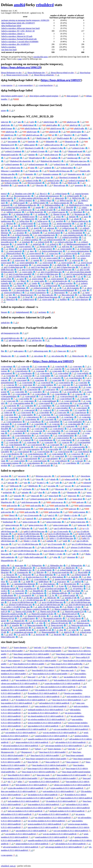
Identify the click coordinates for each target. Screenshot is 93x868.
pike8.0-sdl (54, 132)
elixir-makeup (58, 577)
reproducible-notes (41, 57)
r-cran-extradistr (62, 408)
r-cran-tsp (79, 394)
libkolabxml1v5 (7, 178)
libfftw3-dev (6, 201)
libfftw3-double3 (25, 201)
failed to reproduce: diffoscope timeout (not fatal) (21, 28)
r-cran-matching (41, 408)
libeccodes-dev (48, 295)
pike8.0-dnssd (28, 125)
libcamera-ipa (80, 214)
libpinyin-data (77, 586)
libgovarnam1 (60, 293)
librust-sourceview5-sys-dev (17, 75)
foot (57, 276)
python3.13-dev (79, 148)
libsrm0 (4, 235)
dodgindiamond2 (23, 312)
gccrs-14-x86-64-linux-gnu (52, 602)
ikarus (43, 489)
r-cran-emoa (42, 366)
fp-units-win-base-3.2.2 (35, 577)
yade (74, 554)
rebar (55, 557)
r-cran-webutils (83, 373)
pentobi (84, 621)
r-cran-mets (70, 426)
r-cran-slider (19, 392)
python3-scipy (26, 210)
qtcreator (20, 283)
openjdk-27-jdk (71, 598)
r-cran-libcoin (44, 447)
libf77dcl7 (85, 210)
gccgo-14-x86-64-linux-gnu (23, 602)
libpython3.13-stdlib (33, 148)
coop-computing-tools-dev (73, 235)
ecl (53, 135)
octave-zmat (47, 299)
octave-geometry (58, 279)
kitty (10, 295)
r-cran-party (55, 445)
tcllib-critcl (53, 207)
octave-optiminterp (27, 263)
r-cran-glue (29, 406)
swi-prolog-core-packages (54, 588)
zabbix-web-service (52, 145)
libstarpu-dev (72, 492)
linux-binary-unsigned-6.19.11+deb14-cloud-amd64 (46, 759)
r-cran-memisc (31, 419)
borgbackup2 (8, 522)
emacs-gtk (35, 496)
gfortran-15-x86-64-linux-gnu (61, 536)
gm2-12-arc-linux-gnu (40, 267)
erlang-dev (40, 628)
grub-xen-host (60, 506)
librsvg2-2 (73, 628)
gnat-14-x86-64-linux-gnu (79, 605)
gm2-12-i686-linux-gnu (49, 274)
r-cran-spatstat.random (22, 403)
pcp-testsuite (70, 286)
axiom (3, 111)
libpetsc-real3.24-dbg (24, 612)
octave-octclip (72, 253)
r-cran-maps (13, 417)
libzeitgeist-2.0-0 (8, 145)
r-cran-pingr (56, 387)
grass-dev (18, 496)
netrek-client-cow (51, 155)
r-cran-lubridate (61, 394)
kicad (28, 297)
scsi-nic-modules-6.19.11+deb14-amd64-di (60, 733)
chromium (71, 557)
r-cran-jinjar (75, 371)
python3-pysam (68, 228)
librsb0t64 (5, 185)
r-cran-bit (15, 389)
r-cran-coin (25, 366)
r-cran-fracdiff (9, 459)
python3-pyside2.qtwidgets (17, 207)
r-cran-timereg (64, 403)
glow (61, 630)
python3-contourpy (47, 237)
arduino (55, 492)
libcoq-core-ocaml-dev (61, 572)
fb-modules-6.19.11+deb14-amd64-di (42, 693)
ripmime (31, 155)
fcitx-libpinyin (12, 577)
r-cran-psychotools (67, 396)
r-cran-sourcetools (30, 459)
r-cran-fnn (57, 369)
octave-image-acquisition (19, 265)
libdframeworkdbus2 (53, 205)
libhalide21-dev (26, 570)
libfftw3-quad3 (19, 203)
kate (25, 178)
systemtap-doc (23, 572)
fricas (38, 479)
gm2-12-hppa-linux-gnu (66, 267)
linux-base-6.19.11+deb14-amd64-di (66, 700)
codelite (28, 237)
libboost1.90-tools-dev (60, 623)
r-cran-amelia (43, 438)
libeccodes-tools (68, 295)
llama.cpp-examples (35, 625)
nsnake (38, 207)
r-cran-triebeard (66, 399)
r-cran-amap (31, 442)
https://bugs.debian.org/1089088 (66, 346)
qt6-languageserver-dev (10, 333)
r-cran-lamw (69, 417)
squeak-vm (22, 185)
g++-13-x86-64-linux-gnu (28, 544)
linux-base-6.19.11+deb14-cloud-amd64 (45, 651)
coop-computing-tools (46, 235)
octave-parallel (66, 249)
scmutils (23, 356)
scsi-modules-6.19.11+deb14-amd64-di (21, 733)
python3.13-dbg (57, 148)
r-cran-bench (77, 429)
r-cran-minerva (64, 383)
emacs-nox (72, 496)
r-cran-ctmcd (39, 429)
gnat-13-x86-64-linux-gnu (54, 551)
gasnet (3, 621)
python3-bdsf (85, 249)
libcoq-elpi (27, 575)
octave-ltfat (18, 256)
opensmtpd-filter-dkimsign (25, 584)
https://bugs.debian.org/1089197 (61, 80)
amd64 (19, 5)
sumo (32, 168)
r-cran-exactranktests (68, 406)
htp (86, 479)
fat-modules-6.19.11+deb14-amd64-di (43, 795)
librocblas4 (78, 212)
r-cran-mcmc (11, 406)
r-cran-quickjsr (85, 415)
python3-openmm (12, 164)
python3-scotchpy (66, 283)
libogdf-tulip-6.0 (35, 158)
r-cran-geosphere (37, 387)
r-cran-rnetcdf (30, 396)
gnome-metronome (64, 224)
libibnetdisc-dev (56, 565)
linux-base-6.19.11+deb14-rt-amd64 (45, 755)
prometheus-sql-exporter (24, 632)
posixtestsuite (66, 476)
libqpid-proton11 (27, 295)
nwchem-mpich (54, 233)
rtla (44, 677)
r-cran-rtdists (55, 431)
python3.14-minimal (77, 181)
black (20, 286)
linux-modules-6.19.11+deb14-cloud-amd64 (50, 674)
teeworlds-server (7, 242)
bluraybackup (85, 73)
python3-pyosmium (41, 288)
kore (16, 226)
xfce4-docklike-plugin (64, 621)
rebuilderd (45, 5)
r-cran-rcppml (21, 380)
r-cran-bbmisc (71, 463)
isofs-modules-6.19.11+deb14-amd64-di (23, 801)
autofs (3, 226)
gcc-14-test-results (58, 600)
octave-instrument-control (40, 256)
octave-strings (37, 279)
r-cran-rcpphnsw (47, 385)
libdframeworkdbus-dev (27, 205)
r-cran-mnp (86, 417)
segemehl (29, 226)
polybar (80, 226)
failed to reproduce (9, 47)
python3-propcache (8, 240)
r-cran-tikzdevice (13, 454)
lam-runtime (13, 142)
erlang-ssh (57, 628)
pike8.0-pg (10, 132)
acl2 (11, 489)
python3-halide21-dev (68, 570)
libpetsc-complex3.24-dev (65, 609)
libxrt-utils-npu (59, 185)
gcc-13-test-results (55, 544)
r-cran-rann (66, 385)
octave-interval (35, 253)
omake (88, 155)
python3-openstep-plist (39, 499)
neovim (72, 145)
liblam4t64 (50, 142)
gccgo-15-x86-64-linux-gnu (28, 534)
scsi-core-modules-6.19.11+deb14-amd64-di (71, 729)
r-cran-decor (11, 410)
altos (56, 616)
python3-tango (7, 281)
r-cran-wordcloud (71, 401)
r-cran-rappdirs (27, 415)
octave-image (42, 276)
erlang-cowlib (70, 479)
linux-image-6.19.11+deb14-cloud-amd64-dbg (19, 667)
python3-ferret (60, 164)
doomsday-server (75, 174)
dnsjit (56, 151)
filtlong (12, 249)
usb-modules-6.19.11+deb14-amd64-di (70, 742)
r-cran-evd (47, 410)
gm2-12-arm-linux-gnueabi (80, 272)
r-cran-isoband (21, 394)
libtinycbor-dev (78, 356)
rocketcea (45, 224)
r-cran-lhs (5, 378)
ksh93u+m (72, 155)
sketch (36, 228)
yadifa (45, 217)
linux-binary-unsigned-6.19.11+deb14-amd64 (31, 654)
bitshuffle (36, 233)
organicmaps (20, 288)
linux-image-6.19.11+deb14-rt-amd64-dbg (61, 667)
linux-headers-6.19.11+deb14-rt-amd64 (29, 664)
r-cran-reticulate (43, 452)
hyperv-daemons (20, 647)
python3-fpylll (44, 242)
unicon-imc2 (86, 486)
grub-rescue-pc (57, 502)
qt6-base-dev (37, 340)
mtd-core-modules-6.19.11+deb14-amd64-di (25, 811)
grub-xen (80, 502)
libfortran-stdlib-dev (60, 593)
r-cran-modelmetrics (14, 387)
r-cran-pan (38, 431)
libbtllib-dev (33, 486)
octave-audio (39, 281)
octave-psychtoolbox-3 (13, 293)
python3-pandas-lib (82, 164)
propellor (16, 625)
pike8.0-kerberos (31, 128)
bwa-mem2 (20, 593)
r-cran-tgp (56, 424)
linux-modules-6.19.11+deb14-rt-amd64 (60, 778)
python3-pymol (21, 230)
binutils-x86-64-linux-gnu (59, 171)
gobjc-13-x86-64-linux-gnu (29, 554)
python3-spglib (73, 196)
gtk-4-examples (73, 288)
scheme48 (87, 483)
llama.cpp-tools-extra (80, 625)
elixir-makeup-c (49, 584)
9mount (4, 312)
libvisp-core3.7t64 (47, 247)
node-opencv (19, 351)
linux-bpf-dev (63, 657)
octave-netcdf (48, 263)
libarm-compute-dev (62, 203)
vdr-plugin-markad (8, 588)
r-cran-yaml (57, 380)
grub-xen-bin (12, 506)
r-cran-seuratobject (25, 85)
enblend (78, 582)
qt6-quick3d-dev (34, 338)
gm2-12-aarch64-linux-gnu (51, 272)
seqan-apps (19, 565)
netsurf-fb (21, 244)
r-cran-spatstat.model (49, 426)
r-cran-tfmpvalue (75, 378)
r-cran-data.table (74, 424)
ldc (89, 158)
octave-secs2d (86, 263)
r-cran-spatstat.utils (43, 465)
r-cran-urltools (73, 445)
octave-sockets (67, 263)
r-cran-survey (44, 436)
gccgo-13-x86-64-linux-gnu (21, 547)
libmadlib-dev (38, 591)
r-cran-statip (57, 371)
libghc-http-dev (67, 210)
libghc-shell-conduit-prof (34, 557)
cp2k (32, 122)
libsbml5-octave (28, 217)
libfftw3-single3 (39, 203)
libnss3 (12, 515)
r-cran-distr (11, 376)
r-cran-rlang (46, 415)
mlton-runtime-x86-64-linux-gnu (34, 198)
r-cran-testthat (24, 399)
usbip (55, 677)
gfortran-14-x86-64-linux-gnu (20, 605)
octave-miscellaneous (56, 260)
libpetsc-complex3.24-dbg (36, 609)
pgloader (25, 492)
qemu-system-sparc (61, 525)
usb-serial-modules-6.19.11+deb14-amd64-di (20, 746)
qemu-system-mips (54, 522)
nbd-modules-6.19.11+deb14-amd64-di (16, 814)
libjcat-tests (60, 489)
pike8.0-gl (74, 125)
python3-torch (29, 299)
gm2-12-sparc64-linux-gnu (61, 270)
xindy (15, 582)
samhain (54, 158)
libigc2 (23, 281)
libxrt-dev (40, 185)
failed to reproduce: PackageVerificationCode (19, 39)
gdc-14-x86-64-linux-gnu (81, 602)
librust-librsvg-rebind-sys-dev (62, 73)
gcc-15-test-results (61, 531)
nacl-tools (22, 228)
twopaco (17, 499)
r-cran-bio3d (46, 383)
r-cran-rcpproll (44, 403)
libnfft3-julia (22, 138)
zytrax (58, 217)
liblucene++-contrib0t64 (10, 171)
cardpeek (48, 168)
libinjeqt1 (5, 233)
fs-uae (61, 586)
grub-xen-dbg (36, 506)
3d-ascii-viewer (60, 219)
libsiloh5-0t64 (78, 230)
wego (74, 630)
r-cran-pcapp (21, 429)
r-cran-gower (39, 378)
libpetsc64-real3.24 (69, 614)
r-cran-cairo (62, 412)
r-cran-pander (45, 376)
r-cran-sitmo (22, 369)
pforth (76, 219)
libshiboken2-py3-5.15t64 (79, 205)
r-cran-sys (74, 380)
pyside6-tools (23, 628)
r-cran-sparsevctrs (44, 399)
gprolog (70, 276)
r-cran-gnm (84, 399)
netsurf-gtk (37, 244)
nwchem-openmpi (75, 233)
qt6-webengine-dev (16, 340)
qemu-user (82, 525)
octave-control (52, 258)
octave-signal (6, 263)
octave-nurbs (28, 249)
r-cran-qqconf (29, 410)
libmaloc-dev (6, 356)
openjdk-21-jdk (45, 630)
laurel (8, 247)
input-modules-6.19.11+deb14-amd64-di (44, 697)
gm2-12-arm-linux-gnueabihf (20, 274)
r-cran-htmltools (70, 389)
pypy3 (42, 528)
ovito (84, 290)
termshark (26, 242)
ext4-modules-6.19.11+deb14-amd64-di (58, 791)
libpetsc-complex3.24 (9, 609)
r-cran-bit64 (17, 433)
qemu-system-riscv (36, 525)
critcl (71, 483)
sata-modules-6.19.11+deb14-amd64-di (31, 729)
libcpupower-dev (55, 647)
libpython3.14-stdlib (9, 181)
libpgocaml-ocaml (75, 151)
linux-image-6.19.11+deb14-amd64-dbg (67, 664)
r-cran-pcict (66, 419)
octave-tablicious (65, 256)
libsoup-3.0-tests (60, 214)
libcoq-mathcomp (46, 575)
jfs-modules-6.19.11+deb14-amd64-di (30, 700)
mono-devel (77, 499)
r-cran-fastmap (83, 438)
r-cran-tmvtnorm (40, 579)
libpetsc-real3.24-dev (48, 612)
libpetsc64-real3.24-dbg (10, 616)
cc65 (57, 483)
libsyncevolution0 (35, 183)
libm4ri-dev (70, 568)
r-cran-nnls (21, 456)
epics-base (42, 290)
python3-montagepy (37, 164)
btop (77, 593)
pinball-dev (5, 323)
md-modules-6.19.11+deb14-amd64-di (54, 703)
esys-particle (26, 595)
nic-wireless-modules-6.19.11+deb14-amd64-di (46, 719)
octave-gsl (76, 260)
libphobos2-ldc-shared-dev (21, 161)
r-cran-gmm (8, 415)
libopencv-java (72, 616)
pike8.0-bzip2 (49, 122)
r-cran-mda (83, 383)
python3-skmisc (42, 230)
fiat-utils (9, 528)
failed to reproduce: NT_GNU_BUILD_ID (18, 31)
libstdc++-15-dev (31, 541)
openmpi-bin (47, 519)
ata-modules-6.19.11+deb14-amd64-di (44, 782)
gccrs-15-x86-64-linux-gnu (59, 534)
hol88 (28, 582)
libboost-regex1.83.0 (9, 519)
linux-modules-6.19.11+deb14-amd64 (71, 775)
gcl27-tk (25, 635)
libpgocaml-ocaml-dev (10, 155)
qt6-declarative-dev (60, 281)
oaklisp (4, 565)
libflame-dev (11, 219)
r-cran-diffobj (54, 422)
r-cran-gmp (51, 417)
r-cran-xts (66, 442)
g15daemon (83, 138)
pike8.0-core (72, 122)
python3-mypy (86, 632)
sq (58, 288)
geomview (79, 185)
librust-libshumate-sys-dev (11, 73)
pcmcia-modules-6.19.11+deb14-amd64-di (44, 723)
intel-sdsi (38, 647)
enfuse (4, 584)
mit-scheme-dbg (58, 356)
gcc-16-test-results (40, 621)
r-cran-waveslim (79, 447)
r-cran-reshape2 (65, 415)
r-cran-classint (66, 440)
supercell (30, 519)
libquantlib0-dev (7, 561)
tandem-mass (6, 221)
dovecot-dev (41, 635)
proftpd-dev (8, 492)
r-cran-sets (80, 376)
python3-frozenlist (22, 235)
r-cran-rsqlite (64, 410)
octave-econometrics (38, 293)
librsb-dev (55, 183)
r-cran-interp (85, 440)
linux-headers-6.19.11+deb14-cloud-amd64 (49, 765)
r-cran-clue (27, 376)
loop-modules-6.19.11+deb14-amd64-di (16, 703)
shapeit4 (69, 258)
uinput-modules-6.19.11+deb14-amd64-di (32, 742)
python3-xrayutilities (70, 237)
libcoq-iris (10, 575)
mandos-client (45, 586)
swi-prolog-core (30, 588)
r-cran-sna (10, 385)
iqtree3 (68, 297)
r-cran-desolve (58, 429)
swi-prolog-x (78, 588)
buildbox (63, 299)
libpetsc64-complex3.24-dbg (12, 614)
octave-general (17, 258)
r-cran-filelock (83, 452)
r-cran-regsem (81, 408)
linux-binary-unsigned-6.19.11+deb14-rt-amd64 (32, 657)
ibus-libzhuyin (38, 593)
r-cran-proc (54, 392)
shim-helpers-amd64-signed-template (44, 96)
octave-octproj (46, 249)
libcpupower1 (74, 647)
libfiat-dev (26, 528)
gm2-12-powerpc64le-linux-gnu (79, 274)
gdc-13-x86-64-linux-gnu (51, 547)
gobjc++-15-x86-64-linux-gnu (61, 538)
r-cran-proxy (51, 389)
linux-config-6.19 (83, 657)
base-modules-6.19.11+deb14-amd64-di (31, 680)
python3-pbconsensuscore (49, 196)
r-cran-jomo (39, 380)
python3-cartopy (69, 595)
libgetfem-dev (6, 502)
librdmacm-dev (26, 568)
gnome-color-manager (64, 579)
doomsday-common (51, 174)
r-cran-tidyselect (21, 371)
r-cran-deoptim (26, 373)
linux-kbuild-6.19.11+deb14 (43, 670)
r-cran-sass (34, 433)
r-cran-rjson (53, 463)
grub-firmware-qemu (30, 502)
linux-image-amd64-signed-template (76, 772)
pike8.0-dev (6, 125)
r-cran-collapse (41, 394)
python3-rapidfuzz (31, 240)
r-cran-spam (73, 431)
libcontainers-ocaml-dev (53, 618)
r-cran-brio (82, 410)
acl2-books (27, 489)
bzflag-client (24, 221)
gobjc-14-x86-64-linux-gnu (48, 607)
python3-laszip (61, 194)
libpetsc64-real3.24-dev (37, 616)
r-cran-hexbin (27, 383)
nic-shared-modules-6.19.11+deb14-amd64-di (46, 716)
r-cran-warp (11, 401)
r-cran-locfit (60, 366)
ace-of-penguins (63, 226)
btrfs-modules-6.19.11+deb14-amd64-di (69, 680)
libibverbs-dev (7, 568)
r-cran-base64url (84, 442)
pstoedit (4, 593)
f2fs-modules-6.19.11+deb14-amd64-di (50, 690)
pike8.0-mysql (56, 128)
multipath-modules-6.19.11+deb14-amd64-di (45, 710)
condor (34, 283)
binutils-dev (34, 171)
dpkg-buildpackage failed (11, 26)
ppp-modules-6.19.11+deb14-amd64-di (43, 726)
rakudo (53, 479)
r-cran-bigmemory (19, 408)
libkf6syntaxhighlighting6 (64, 290)
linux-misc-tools (67, 670)
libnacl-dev (5, 228)
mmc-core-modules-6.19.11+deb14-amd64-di (33, 808)
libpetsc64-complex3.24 (74, 612)
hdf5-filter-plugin (74, 591)
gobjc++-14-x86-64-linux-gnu (18, 607)
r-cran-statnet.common (10, 463)
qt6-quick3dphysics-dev (10, 338)
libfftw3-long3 (46, 201)
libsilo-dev (60, 230)
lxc (53, 595)
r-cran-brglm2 (52, 433)
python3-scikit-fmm (65, 242)
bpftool (4, 647)
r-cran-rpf (27, 440)
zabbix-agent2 (29, 145)
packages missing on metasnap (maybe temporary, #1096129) (25, 20)
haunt (42, 595)
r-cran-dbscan (35, 422)
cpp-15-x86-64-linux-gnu (64, 528)
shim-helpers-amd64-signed (12, 96)
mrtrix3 (4, 194)
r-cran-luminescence (36, 454)
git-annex (20, 233)
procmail (45, 226)
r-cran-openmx (7, 855)
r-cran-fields (39, 424)
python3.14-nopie (12, 183)
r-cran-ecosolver (63, 438)
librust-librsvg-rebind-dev (44, 75)
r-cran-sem (74, 369)
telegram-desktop (23, 214)
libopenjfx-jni (70, 142)
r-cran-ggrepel (71, 433)
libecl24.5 (68, 135)
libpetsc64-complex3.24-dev (43, 614)
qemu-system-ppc (12, 525)
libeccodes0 (87, 295)
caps (81, 224)
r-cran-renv (11, 440)
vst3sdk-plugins (7, 595)
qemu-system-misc (78, 522)
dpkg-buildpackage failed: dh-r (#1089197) (18, 23)
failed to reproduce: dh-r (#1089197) (16, 44)
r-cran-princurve (33, 417)
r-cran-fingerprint (15, 445)
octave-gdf (15, 158)
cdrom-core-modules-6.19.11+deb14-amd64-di (19, 683)
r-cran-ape (79, 461)
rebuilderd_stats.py (8, 866)
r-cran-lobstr (83, 385)
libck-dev (40, 572)
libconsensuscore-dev (22, 196)
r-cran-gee (48, 396)
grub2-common (85, 506)
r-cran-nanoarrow (33, 449)
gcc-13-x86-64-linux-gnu (82, 544)
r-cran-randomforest (14, 422)
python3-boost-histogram (48, 297)
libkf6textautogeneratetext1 (77, 244)
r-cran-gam (71, 459)
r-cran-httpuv (46, 406)
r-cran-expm (45, 373)
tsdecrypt (5, 122)
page (20, 59)
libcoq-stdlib (83, 572)
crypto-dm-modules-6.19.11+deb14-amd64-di (62, 683)
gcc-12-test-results (31, 515)
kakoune (72, 217)
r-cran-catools (40, 369)
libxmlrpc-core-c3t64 (23, 194)
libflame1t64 (29, 219)
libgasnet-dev (19, 621)
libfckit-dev (52, 598)
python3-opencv (29, 618)
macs (32, 251)
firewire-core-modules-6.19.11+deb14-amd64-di (34, 798)
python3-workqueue (9, 237)
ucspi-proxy (62, 582)
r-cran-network (36, 445)
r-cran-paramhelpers (9, 396)
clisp (40, 492)
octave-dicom (80, 265)
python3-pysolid (46, 210)
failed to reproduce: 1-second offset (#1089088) (20, 42)
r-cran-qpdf (22, 424)
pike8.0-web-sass (33, 135)
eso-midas (52, 486)
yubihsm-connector (14, 212)
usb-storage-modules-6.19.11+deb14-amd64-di (63, 746)
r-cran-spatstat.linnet (66, 436)
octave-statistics (25, 247)
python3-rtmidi (27, 224)
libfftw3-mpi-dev (66, 201)
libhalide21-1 (6, 570)
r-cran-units (49, 419)
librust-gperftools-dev (17, 579)
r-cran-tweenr (26, 412)
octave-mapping (43, 265)
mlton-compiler (7, 198)
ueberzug (51, 228)
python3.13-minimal (13, 151)
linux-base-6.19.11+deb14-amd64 (52, 752)
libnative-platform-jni (79, 221)
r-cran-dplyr (37, 392)
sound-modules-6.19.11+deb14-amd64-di (51, 736)
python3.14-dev (54, 181)
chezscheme (85, 476)
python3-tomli (52, 286)
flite (3, 351)
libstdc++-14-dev (74, 607)
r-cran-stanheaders (75, 422)
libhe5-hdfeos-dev (8, 637)
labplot (48, 283)
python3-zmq (15, 168)
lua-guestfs (13, 297)
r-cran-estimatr (7, 366)
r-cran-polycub (21, 465)
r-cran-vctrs (84, 419)
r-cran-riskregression (23, 436)
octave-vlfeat (6, 279)
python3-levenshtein (55, 240)
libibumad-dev (77, 565)
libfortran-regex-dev (43, 476)
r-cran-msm (77, 366)
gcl (82, 276)
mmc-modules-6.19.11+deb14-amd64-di (51, 706)
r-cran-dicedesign (46, 440)
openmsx (4, 214)
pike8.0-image (7, 128)
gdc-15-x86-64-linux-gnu (30, 536)
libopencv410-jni (8, 618)
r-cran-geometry (52, 459)
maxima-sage (72, 158)
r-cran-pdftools (73, 392)
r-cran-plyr (56, 378)
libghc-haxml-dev (36, 212)
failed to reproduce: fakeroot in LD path (17, 36)
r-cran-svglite (53, 449)
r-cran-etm (13, 419)
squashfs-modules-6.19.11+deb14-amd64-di (45, 739)
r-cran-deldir (44, 412)
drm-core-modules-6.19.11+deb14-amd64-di (58, 687)
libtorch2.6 (11, 299)
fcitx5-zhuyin (76, 618)
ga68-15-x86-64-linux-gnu (34, 531)
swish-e (4, 591)
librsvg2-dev (6, 630)
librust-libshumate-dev (36, 73)
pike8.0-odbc (79, 128)
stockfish (59, 221)
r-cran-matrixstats (40, 461)
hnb (44, 219)
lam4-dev (32, 142)
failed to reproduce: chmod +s (13, 34)
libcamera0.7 (9, 217)
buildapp (55, 591)
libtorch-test (84, 297)
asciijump (42, 312)
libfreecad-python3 (14, 253)
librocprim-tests (70, 584)
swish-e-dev (20, 591)
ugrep (22, 279)
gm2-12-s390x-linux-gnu (18, 276)
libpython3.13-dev (8, 148)
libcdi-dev (58, 635)
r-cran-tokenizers (33, 463)
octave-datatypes (81, 299)
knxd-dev (75, 577)
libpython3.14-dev (43, 178)
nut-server (22, 476)
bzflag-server (43, 221)
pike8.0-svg (9, 135)
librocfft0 (70, 207)
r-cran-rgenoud (23, 452)
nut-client (5, 476)
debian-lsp (34, 286)
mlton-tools (59, 198)
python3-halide (46, 570)
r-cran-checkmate (40, 456)
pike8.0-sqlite (76, 132)
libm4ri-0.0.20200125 (49, 568)
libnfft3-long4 (42, 138)
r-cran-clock (59, 456)
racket (13, 479)
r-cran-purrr (49, 442)
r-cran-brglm (14, 442)
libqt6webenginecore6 (81, 338)
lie (26, 479)
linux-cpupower (14, 661)
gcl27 (11, 635)
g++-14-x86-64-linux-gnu (33, 600)
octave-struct (20, 260)
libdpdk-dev (75, 635)
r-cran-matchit (20, 431)
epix (26, 483)
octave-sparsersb (15, 251)
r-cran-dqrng (25, 438)
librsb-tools (72, 183)
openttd (36, 260)
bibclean (10, 224)
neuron (64, 575)
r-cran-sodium (83, 403)
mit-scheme (39, 356)
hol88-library (44, 582)
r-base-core (62, 351)
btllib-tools (14, 486)
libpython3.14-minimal (68, 178)
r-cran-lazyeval (64, 452)
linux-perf (31, 677)
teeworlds (74, 240)
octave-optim (27, 272)
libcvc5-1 (43, 194)
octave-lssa (53, 253)
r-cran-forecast (80, 412)
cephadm (50, 541)
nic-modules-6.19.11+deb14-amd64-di (43, 713)
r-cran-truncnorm (26, 426)
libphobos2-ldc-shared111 (51, 161)
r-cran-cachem (19, 461)
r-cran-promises (79, 456)
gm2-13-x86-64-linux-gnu (24, 551)
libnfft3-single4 (63, 138)
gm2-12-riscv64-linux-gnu (32, 270)
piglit (65, 541)
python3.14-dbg (32, 181)
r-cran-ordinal (63, 373)
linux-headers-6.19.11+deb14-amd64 (42, 661)
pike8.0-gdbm (52, 125)
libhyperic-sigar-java (78, 161)
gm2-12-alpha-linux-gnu (13, 267)
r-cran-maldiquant (49, 401)
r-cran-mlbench (61, 461)
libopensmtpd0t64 (49, 632)
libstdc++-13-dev (56, 554)
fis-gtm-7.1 (41, 483)
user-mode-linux (23, 290)
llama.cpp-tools (57, 625)
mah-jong (66, 247)
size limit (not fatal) (9, 50)
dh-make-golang (33, 598)
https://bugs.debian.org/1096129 (21, 67)
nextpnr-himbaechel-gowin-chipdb (17, 623)
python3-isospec (84, 247)
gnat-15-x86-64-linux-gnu (30, 538)
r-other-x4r (8, 412)
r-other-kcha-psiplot (74, 449)
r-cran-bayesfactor (46, 85)
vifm (41, 623)
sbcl (8, 628)
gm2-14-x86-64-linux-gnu (50, 605)
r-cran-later (74, 387)
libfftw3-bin (77, 198)
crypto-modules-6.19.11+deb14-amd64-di (17, 687)
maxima (81, 519)
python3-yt (54, 244)
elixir (89, 577)
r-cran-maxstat (25, 447)
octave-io (35, 258)
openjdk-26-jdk (25, 630)
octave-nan (77, 279)
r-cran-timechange (11, 449)
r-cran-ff (61, 447)
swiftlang (42, 214)
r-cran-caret (63, 376)
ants (19, 122)
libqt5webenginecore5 (10, 598)
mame (65, 519)
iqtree (87, 293)
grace (86, 217)
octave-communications (80, 251)
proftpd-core (79, 489)
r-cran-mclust (32, 389)
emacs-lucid (53, 496)
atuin (75, 293)
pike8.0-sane (32, 132)
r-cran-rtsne (21, 378)
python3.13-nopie (38, 151)
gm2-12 (51, 515)
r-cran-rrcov (76, 454)
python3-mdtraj (67, 168)
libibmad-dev (37, 565)
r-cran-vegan (27, 385)
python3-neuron (81, 575)
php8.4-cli (68, 632)
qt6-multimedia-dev (57, 338)
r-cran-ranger (29, 401)
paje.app (11, 483)
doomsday (29, 174)
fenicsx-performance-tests (52, 251)
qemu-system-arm (30, 522)
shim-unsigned (72, 96)
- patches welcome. (23, 866)
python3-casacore (58, 212)
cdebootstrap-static (41, 351)
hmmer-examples (25, 586)
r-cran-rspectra (7, 85)
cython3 (61, 499)
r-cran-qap (40, 371)
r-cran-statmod (57, 454)
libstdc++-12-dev (71, 515)
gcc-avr (68, 486)
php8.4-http (62, 265)
